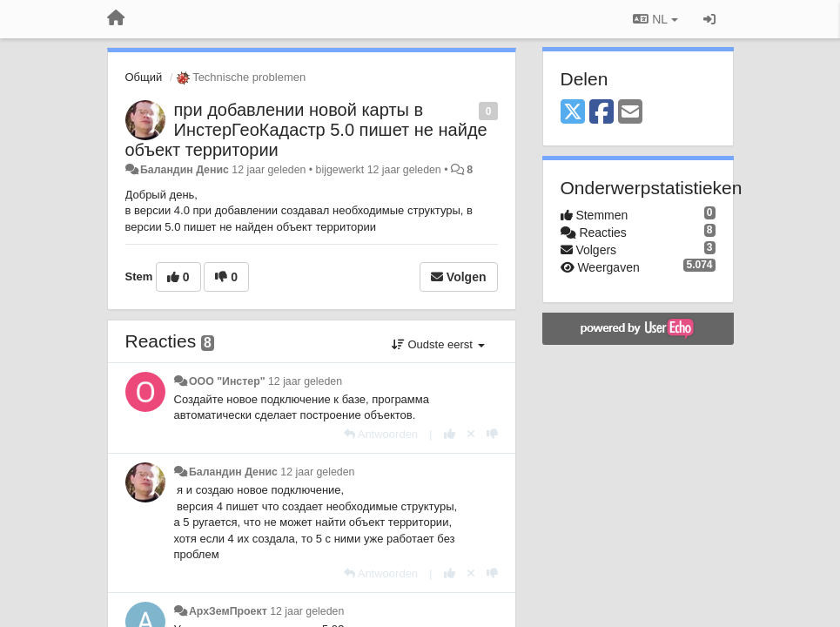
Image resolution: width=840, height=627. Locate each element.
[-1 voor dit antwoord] (492, 434)
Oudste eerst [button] (438, 344)
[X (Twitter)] (573, 113)
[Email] (630, 113)
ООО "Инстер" (227, 381)
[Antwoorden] (381, 434)
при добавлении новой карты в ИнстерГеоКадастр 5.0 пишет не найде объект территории (306, 130)
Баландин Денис (185, 170)
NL (655, 19)
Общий (144, 77)
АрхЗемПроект (228, 611)
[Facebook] (601, 113)
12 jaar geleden (305, 381)
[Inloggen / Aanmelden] (709, 19)
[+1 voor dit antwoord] (450, 434)
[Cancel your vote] (471, 434)
